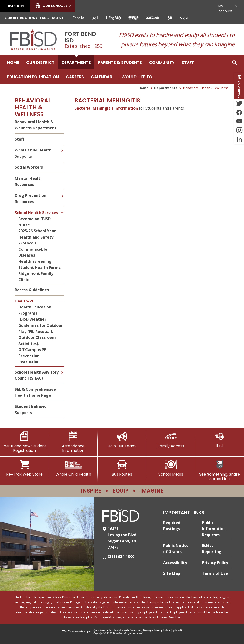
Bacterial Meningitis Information (106, 108)
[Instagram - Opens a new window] (239, 130)
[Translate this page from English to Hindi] (169, 18)
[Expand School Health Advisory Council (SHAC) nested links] (62, 369)
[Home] (13, 62)
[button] (234, 69)
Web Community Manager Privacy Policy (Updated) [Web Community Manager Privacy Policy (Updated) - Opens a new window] (153, 630)
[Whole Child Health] (73, 468)
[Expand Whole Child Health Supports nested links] (62, 147)
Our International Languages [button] (33, 18)
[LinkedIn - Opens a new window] (239, 139)
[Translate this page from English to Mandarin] (133, 18)
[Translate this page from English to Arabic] (184, 17)
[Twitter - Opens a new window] (239, 103)
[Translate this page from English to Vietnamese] (113, 18)
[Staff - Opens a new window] (188, 62)
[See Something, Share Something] (220, 471)
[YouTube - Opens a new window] (239, 121)
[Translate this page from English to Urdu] (95, 17)
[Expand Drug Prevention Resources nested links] (62, 193)
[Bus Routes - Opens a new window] (122, 468)
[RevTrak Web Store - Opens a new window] (24, 468)
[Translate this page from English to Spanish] (79, 18)
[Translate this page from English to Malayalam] (152, 17)
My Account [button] (225, 7)
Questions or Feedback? (107, 630)
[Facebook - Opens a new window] (239, 112)
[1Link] (220, 440)
